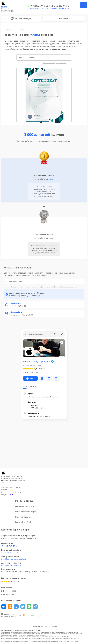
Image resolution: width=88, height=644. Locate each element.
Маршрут (30, 378)
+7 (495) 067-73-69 (39, 6)
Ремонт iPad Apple (23, 517)
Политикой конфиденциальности (54, 63)
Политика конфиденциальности (44, 626)
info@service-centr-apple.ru (14, 559)
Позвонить (64, 18)
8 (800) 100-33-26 (10, 552)
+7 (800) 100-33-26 (60, 6)
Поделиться (4, 607)
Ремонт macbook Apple (26, 512)
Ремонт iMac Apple (24, 522)
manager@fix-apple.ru (11, 565)
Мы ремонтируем (21, 19)
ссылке (12, 495)
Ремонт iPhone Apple (25, 506)
